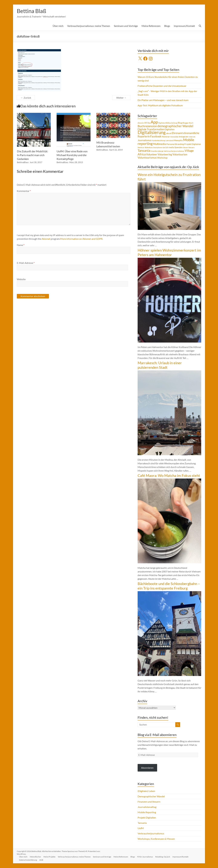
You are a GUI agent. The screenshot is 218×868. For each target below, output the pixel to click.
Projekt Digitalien (147, 818)
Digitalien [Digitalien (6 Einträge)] (169, 129)
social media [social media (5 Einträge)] (168, 147)
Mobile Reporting (147, 812)
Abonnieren (147, 768)
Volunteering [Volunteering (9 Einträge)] (165, 155)
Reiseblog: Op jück (163, 857)
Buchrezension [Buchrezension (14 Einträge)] (147, 126)
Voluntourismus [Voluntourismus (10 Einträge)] (147, 158)
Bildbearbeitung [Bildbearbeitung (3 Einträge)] (171, 123)
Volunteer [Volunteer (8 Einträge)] (152, 155)
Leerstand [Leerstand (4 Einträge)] (170, 141)
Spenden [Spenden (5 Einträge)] (179, 147)
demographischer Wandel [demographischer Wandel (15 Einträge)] (175, 126)
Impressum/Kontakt (184, 26)
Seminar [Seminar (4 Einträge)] (141, 148)
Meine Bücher (36, 857)
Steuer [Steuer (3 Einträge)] (185, 148)
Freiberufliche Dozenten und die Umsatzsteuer (162, 86)
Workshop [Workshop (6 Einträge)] (162, 158)
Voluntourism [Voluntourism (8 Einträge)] (180, 155)
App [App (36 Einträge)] (154, 122)
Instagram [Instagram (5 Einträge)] (183, 137)
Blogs (167, 26)
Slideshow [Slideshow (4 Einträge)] (149, 148)
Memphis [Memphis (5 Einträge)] (178, 141)
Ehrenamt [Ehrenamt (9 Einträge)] (177, 133)
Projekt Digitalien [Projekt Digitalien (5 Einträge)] (193, 144)
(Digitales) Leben (146, 791)
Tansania (142, 823)
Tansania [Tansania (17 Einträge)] (144, 151)
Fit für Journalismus (145, 857)
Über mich (58, 26)
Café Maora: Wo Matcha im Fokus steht (169, 476)
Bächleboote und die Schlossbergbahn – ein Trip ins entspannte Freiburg (169, 586)
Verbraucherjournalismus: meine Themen (89, 26)
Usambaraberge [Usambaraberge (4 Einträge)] (157, 151)
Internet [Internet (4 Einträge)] (192, 137)
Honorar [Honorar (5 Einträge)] (166, 137)
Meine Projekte (50, 857)
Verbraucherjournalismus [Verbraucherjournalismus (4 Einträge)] (174, 151)
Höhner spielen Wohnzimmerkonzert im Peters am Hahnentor (169, 253)
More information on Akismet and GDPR (81, 239)
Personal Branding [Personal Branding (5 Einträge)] (175, 144)
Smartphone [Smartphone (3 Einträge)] (158, 148)
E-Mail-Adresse (26, 263)
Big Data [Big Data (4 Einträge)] (162, 123)
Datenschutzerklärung (28, 860)
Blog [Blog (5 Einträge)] (180, 123)
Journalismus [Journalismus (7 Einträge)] (145, 140)
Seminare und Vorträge (126, 26)
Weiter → (121, 98)
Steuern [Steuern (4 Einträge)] (191, 148)
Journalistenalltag (147, 807)
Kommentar (24, 191)
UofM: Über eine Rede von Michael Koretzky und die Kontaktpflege (72, 155)
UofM (141, 828)
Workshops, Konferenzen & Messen (156, 839)
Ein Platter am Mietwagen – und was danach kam (163, 100)
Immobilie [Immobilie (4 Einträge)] (174, 137)
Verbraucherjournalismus (151, 834)
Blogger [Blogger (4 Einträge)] (186, 123)
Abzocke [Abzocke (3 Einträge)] (141, 123)
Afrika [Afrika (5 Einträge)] (147, 123)
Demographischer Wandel (151, 796)
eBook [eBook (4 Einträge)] (169, 133)
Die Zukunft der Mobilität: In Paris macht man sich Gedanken (33, 155)
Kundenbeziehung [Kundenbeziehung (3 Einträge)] (159, 141)
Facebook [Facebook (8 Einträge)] (156, 137)
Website (21, 279)
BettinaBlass (23, 162)
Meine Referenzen (151, 26)
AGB (41, 860)
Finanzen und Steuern (149, 802)
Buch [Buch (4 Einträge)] (191, 123)
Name (21, 245)
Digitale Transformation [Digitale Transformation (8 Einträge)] (151, 129)
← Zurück (26, 98)
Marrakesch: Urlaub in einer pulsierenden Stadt (160, 365)
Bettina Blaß (31, 11)
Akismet (46, 239)
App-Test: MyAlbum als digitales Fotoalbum (160, 105)
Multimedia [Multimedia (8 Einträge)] (159, 144)
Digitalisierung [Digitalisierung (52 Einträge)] (152, 132)
